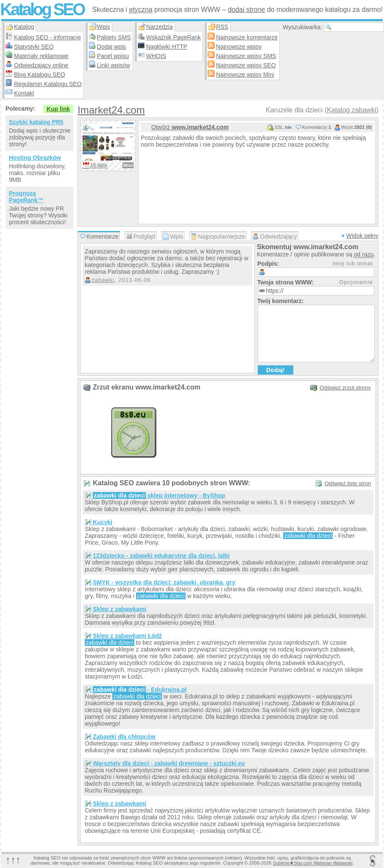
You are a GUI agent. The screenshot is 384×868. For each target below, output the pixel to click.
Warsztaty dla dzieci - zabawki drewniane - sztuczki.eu (169, 763)
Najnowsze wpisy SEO (246, 65)
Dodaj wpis (111, 47)
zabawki (103, 280)
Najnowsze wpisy (239, 47)
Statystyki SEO (34, 47)
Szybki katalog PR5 (36, 122)
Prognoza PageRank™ (26, 197)
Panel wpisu (113, 56)
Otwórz (190, 127)
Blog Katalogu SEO (40, 75)
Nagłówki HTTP (167, 47)
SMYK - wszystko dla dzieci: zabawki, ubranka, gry (164, 582)
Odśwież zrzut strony (345, 388)
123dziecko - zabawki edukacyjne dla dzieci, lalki (161, 556)
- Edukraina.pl (140, 690)
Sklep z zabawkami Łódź (127, 636)
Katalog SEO (42, 9)
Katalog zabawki (352, 110)
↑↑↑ (13, 860)
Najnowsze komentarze (247, 37)
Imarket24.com (111, 110)
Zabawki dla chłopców (124, 737)
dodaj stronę (246, 10)
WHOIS (156, 56)
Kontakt (24, 93)
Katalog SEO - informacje (47, 37)
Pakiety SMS (114, 37)
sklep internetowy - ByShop (159, 495)
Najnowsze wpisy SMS (246, 56)
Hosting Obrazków (35, 158)
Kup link (58, 109)
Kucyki (103, 522)
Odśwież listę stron (348, 483)
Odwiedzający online (41, 65)
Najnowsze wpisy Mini (245, 75)
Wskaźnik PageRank (174, 37)
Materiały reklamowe (41, 56)
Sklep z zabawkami (120, 609)
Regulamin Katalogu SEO (48, 84)
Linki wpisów (114, 65)
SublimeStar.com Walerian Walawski (312, 863)
